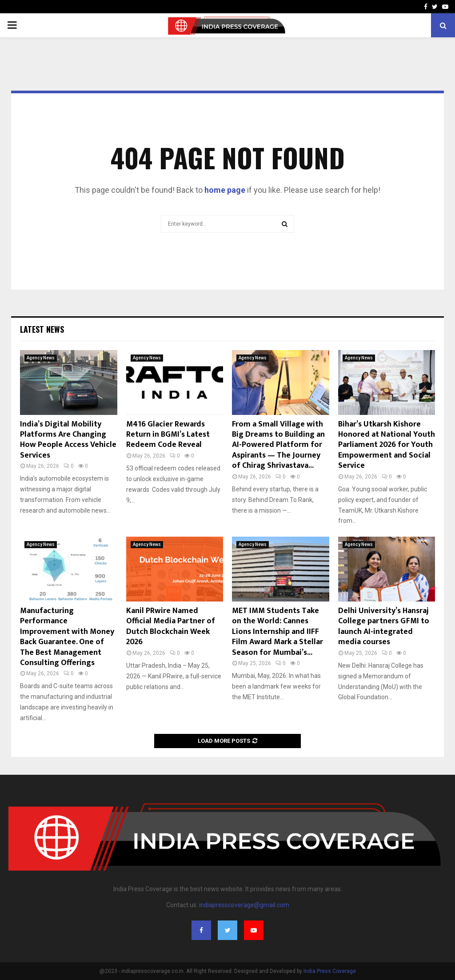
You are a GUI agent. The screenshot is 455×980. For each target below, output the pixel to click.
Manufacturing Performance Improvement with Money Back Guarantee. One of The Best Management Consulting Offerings (67, 637)
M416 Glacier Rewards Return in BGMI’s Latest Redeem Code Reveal (168, 435)
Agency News (41, 358)
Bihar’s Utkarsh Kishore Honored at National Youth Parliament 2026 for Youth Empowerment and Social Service (387, 445)
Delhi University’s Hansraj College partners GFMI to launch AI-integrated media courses (384, 626)
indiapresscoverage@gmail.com (244, 905)
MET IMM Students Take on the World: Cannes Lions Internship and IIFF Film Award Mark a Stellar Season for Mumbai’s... (277, 632)
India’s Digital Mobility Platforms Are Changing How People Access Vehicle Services (68, 440)
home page (225, 190)
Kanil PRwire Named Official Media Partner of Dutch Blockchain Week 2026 (171, 626)
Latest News (42, 329)
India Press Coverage (330, 971)
